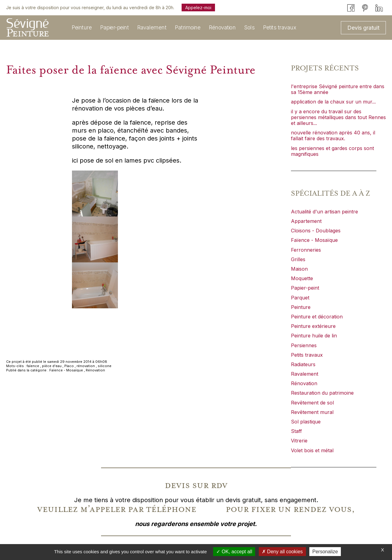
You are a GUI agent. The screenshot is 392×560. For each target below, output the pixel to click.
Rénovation (95, 370)
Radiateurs (303, 364)
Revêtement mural (312, 412)
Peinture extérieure (313, 326)
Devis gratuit (363, 28)
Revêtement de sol (312, 403)
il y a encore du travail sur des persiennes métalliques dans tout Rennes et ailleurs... (338, 117)
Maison (299, 269)
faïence (33, 366)
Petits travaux (307, 355)
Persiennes (304, 345)
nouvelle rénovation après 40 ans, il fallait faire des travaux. (333, 135)
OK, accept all (234, 552)
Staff (296, 431)
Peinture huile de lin (314, 336)
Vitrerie (299, 441)
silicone (105, 366)
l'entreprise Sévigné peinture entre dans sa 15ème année (338, 89)
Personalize (325, 552)
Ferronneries (306, 250)
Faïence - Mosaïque (66, 370)
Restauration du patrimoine (322, 393)
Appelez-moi (198, 8)
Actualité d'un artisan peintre (324, 212)
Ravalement (305, 374)
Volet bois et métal (312, 450)
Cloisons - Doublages (316, 231)
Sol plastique (306, 422)
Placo (69, 366)
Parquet (300, 298)
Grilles (298, 259)
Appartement (306, 221)
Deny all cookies (282, 552)
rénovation (86, 366)
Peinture (301, 307)
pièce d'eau (52, 366)
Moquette (302, 278)
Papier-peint (305, 288)
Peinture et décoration (317, 317)
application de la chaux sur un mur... (333, 102)
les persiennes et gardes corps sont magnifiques (332, 151)
